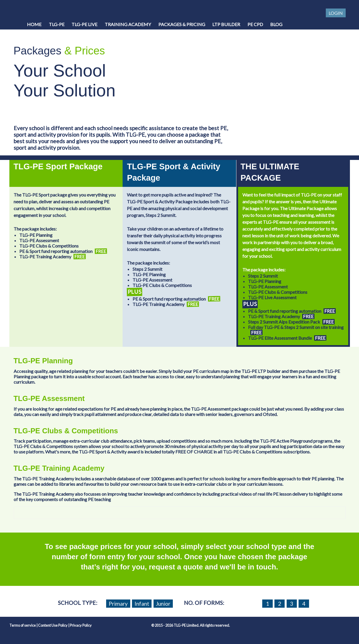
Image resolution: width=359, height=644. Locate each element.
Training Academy (128, 24)
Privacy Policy (81, 625)
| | (51, 625)
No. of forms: (204, 603)
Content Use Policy (53, 625)
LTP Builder (226, 24)
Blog (276, 24)
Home (34, 24)
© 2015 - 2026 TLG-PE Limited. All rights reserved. (191, 625)
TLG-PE (57, 24)
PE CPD (255, 24)
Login (336, 13)
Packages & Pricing (182, 24)
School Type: (78, 603)
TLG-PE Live (84, 24)
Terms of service (23, 625)
